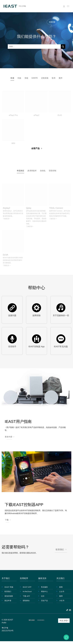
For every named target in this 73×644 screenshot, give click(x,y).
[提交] (63, 46)
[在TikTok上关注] (67, 610)
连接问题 (12, 315)
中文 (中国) (22, 6)
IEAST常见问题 (61, 347)
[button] (68, 6)
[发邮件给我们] (70, 610)
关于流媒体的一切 (61, 315)
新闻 (61, 587)
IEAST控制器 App (36, 347)
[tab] (12, 78)
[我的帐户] (64, 6)
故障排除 (37, 315)
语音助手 (12, 347)
